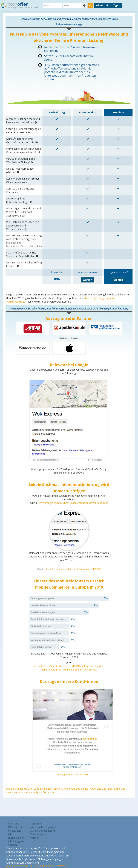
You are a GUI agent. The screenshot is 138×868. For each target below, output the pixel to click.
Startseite (14, 823)
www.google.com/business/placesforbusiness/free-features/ (73, 503)
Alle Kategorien (17, 841)
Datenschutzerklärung (43, 831)
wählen (88, 280)
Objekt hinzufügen (108, 5)
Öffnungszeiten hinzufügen (17, 829)
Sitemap (13, 845)
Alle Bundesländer (16, 836)
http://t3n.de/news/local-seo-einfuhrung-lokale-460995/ (73, 569)
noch (20, 5)
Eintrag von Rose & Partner (72, 774)
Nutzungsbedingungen (43, 827)
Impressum (37, 823)
